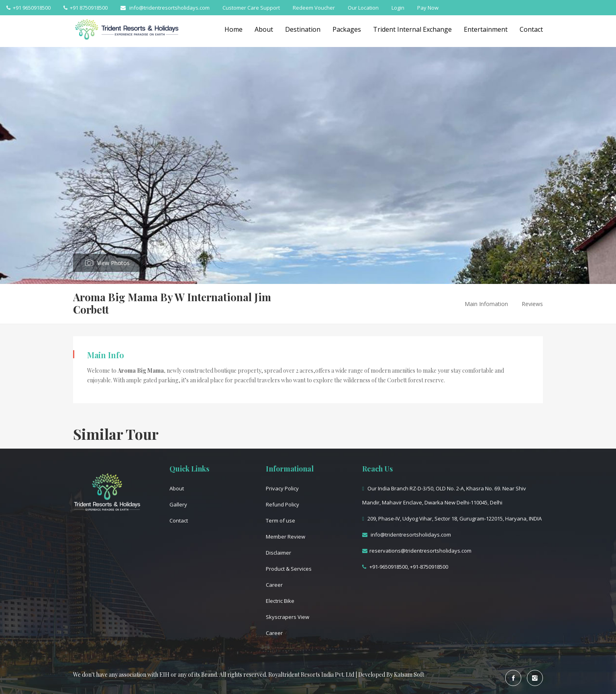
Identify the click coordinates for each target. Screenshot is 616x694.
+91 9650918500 (29, 8)
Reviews (532, 304)
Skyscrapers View (288, 617)
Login (398, 8)
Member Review (286, 537)
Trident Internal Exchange (412, 29)
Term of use (280, 520)
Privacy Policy (282, 488)
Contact (531, 29)
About (264, 29)
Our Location (363, 8)
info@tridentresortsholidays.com (165, 8)
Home (234, 29)
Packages (347, 29)
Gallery (178, 504)
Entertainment (486, 29)
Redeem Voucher (314, 8)
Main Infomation (486, 304)
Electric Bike (280, 601)
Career (274, 585)
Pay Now (428, 8)
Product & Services (289, 569)
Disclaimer (278, 553)
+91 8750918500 (86, 8)
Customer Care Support (251, 8)
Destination (303, 29)
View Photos (113, 263)
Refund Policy (283, 504)
